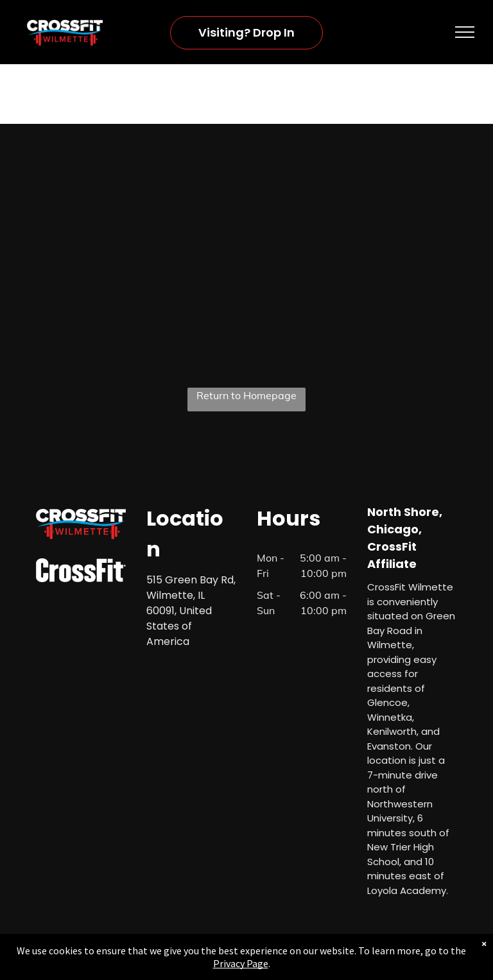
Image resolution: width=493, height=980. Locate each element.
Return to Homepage (246, 395)
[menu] (465, 32)
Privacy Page (241, 963)
